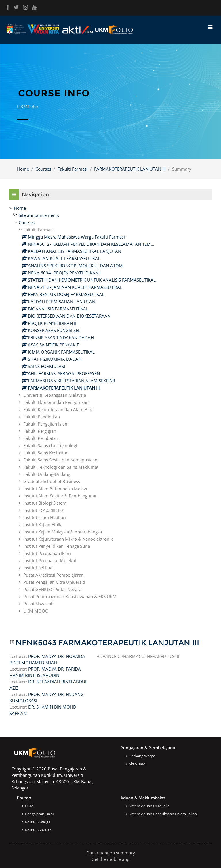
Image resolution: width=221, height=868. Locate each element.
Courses (43, 169)
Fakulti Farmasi (73, 169)
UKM (29, 806)
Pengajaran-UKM (39, 814)
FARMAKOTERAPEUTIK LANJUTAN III (130, 169)
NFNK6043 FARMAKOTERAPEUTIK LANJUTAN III (107, 643)
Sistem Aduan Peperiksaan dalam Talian (163, 814)
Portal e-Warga (38, 822)
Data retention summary (111, 853)
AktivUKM (137, 764)
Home (23, 169)
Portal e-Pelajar (38, 830)
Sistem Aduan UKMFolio (149, 806)
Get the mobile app (110, 859)
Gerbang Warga (142, 756)
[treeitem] (110, 409)
